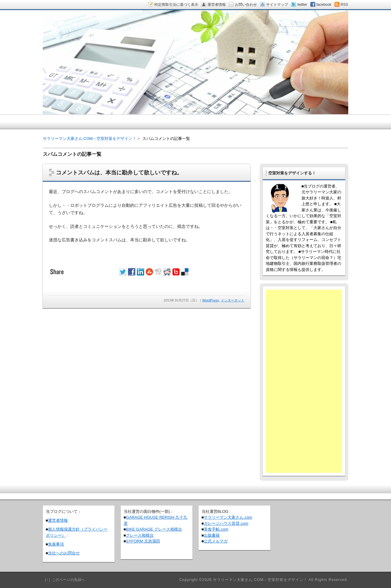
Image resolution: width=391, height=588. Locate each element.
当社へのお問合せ (64, 553)
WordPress (210, 300)
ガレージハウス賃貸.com (226, 523)
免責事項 (56, 544)
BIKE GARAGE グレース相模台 (154, 529)
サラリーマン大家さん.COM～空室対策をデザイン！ (90, 139)
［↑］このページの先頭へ (64, 580)
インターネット (233, 300)
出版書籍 (212, 535)
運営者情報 (58, 520)
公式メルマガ (216, 541)
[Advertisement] (304, 381)
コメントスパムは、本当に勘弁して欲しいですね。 (119, 173)
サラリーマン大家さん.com (228, 517)
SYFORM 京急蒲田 (143, 541)
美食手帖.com (216, 529)
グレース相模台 (140, 535)
